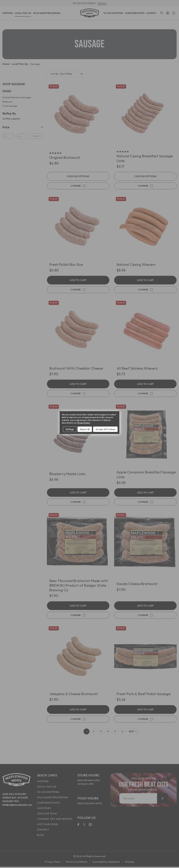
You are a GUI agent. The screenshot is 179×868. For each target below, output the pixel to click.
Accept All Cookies (105, 429)
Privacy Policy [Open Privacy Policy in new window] (84, 423)
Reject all (85, 429)
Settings (70, 429)
